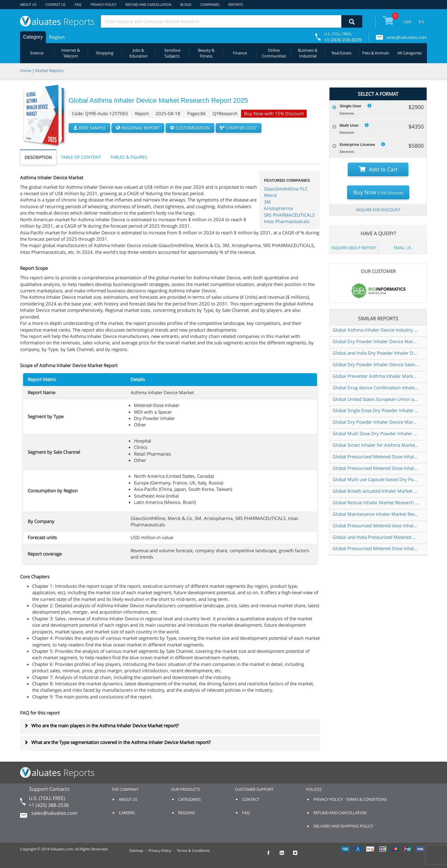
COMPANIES (210, 4)
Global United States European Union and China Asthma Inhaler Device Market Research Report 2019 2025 (376, 399)
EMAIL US (403, 248)
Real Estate (341, 53)
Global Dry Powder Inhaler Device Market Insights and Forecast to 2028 (376, 341)
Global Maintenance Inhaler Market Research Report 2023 (376, 514)
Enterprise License (357, 145)
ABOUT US (28, 4)
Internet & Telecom (71, 53)
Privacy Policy (160, 851)
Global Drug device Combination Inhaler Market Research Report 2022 (376, 387)
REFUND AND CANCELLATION (148, 4)
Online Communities (274, 53)
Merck (270, 195)
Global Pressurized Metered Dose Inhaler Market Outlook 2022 (376, 456)
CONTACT (251, 799)
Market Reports (49, 71)
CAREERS (127, 813)
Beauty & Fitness (206, 53)
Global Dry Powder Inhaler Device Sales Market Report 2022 (376, 364)
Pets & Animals (376, 53)
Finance (240, 53)
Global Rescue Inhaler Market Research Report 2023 (376, 502)
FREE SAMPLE (89, 128)
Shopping (105, 53)
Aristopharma (278, 208)
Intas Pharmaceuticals (287, 221)
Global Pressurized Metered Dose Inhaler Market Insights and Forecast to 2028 (376, 468)
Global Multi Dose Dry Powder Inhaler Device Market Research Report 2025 (376, 433)
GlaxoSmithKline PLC (286, 189)
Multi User (349, 125)
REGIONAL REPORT (138, 128)
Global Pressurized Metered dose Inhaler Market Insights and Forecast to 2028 (376, 525)
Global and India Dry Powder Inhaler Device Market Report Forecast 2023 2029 (376, 353)
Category (33, 37)
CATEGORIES (189, 799)
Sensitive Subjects (172, 53)
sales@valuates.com (406, 37)
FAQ (78, 4)
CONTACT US (56, 4)
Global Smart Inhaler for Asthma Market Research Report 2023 (376, 445)
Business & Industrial (308, 53)
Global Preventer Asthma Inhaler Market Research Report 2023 (376, 376)
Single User (350, 106)
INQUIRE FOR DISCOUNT (378, 210)
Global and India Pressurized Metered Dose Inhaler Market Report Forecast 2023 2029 (376, 537)
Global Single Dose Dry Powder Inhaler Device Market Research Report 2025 (376, 410)
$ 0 (421, 22)
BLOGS (186, 4)
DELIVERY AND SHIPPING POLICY (343, 826)
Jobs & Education (138, 53)
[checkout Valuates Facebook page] (272, 856)
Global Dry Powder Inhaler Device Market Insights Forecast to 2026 (376, 422)
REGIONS (187, 813)
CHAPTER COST (239, 128)
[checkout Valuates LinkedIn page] (285, 856)
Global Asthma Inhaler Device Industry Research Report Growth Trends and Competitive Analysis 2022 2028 (376, 330)
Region (57, 37)
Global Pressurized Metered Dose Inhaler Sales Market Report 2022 (376, 548)
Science (37, 53)
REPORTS (236, 4)
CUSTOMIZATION (190, 128)
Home (26, 71)
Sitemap (136, 851)
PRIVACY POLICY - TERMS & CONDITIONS (350, 799)
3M (267, 202)
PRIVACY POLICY (103, 4)
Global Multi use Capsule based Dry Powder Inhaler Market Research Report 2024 (376, 479)
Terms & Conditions (193, 851)
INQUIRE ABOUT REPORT (354, 248)
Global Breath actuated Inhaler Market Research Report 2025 (376, 491)
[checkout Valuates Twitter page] (299, 856)
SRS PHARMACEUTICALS (289, 215)
